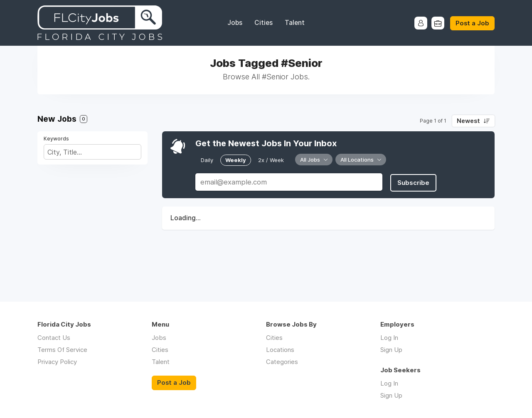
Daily (207, 160)
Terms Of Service (62, 350)
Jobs (235, 23)
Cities (264, 23)
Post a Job (472, 23)
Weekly (236, 160)
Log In (389, 338)
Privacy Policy (57, 362)
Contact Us (54, 338)
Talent (295, 23)
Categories (282, 362)
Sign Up (391, 350)
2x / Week (271, 160)
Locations (280, 350)
